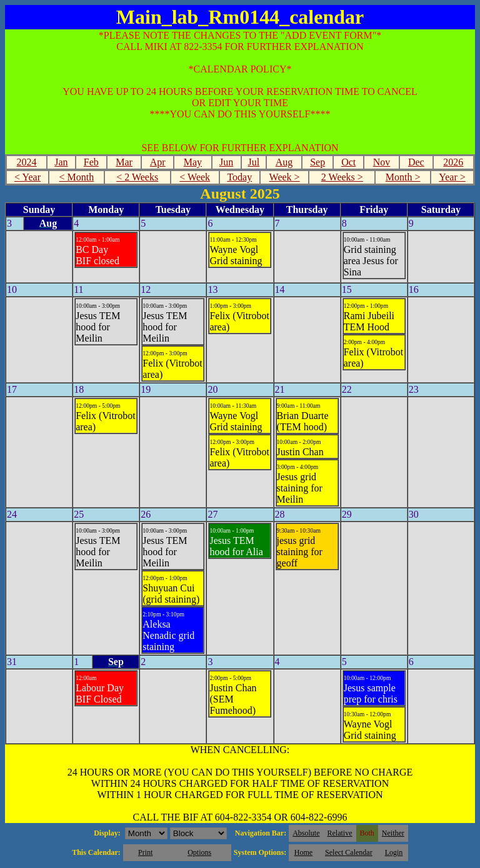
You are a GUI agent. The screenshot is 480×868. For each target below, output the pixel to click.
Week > (285, 177)
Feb (91, 162)
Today (239, 177)
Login (394, 852)
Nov (382, 162)
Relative (340, 833)
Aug (284, 162)
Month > (403, 177)
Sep (317, 162)
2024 (27, 162)
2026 (453, 162)
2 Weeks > (342, 177)
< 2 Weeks (137, 177)
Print (145, 852)
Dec (416, 162)
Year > (452, 177)
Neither (393, 833)
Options (199, 852)
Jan (61, 162)
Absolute (306, 833)
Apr (158, 162)
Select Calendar (349, 852)
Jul (253, 162)
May (193, 162)
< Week (195, 177)
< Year (27, 177)
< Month (77, 177)
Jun (226, 162)
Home (303, 852)
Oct (348, 162)
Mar (124, 162)
